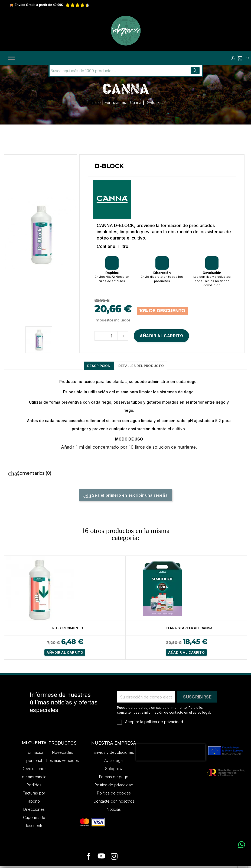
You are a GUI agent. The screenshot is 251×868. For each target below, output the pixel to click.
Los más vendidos (63, 763)
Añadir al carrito (161, 335)
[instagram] (114, 859)
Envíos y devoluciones (114, 754)
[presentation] (171, 755)
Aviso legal (114, 763)
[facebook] (89, 859)
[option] (65, 609)
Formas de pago (114, 779)
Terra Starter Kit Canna (189, 630)
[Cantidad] (111, 335)
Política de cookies (114, 795)
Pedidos (34, 787)
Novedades (63, 754)
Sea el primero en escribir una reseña (126, 498)
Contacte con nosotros (114, 803)
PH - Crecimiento (68, 630)
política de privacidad (164, 724)
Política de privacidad (114, 787)
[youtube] (101, 859)
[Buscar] (86, 70)
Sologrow (114, 771)
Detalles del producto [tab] (146, 366)
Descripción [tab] (91, 366)
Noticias (114, 811)
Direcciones (34, 811)
